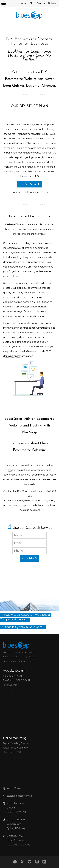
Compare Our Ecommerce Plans (29, 192)
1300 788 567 (14, 788)
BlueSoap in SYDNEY (14, 676)
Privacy (25, 652)
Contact (41, 3)
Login (54, 3)
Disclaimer (7, 652)
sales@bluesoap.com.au (19, 796)
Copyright (17, 652)
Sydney (20, 627)
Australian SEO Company (17, 748)
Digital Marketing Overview (17, 743)
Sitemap (32, 652)
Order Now (28, 184)
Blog (32, 3)
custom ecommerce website (24, 479)
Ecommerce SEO (18, 753)
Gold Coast (36, 627)
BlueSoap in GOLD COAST (18, 681)
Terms (32, 661)
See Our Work (17, 685)
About (24, 3)
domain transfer (12, 356)
